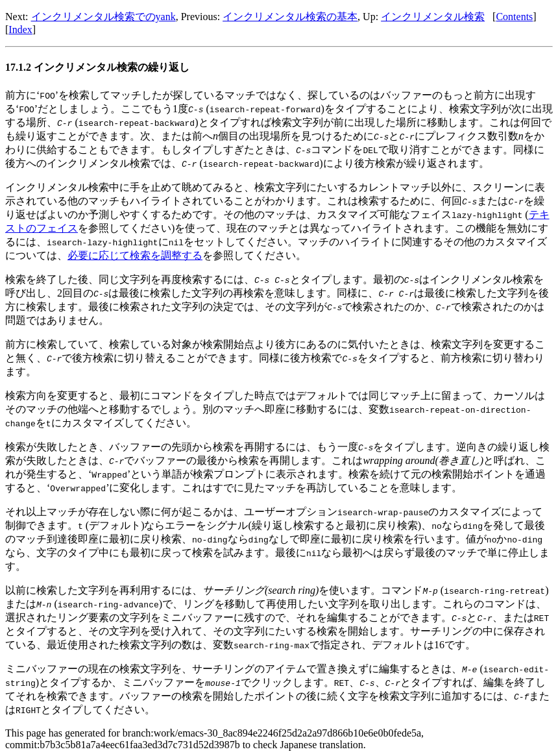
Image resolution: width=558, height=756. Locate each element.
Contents (514, 17)
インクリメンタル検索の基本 (290, 17)
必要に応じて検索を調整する (135, 255)
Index (20, 30)
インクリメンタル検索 (433, 17)
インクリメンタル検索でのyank (103, 17)
